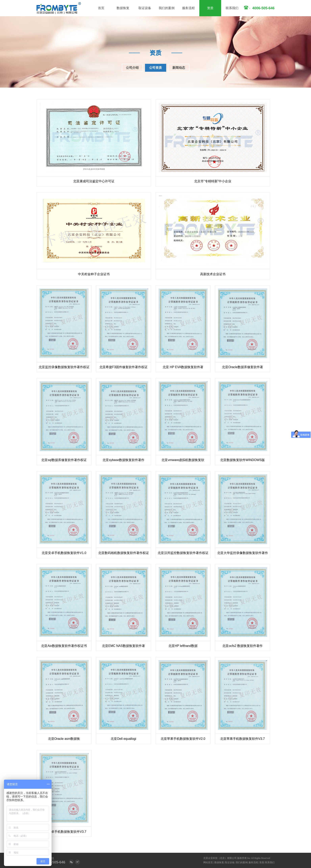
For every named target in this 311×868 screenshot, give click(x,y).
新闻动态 (179, 68)
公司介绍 (132, 68)
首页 (101, 8)
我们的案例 (167, 8)
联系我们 (232, 8)
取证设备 (145, 8)
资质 (210, 8)
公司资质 (155, 68)
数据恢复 (123, 8)
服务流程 (188, 8)
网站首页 (208, 862)
